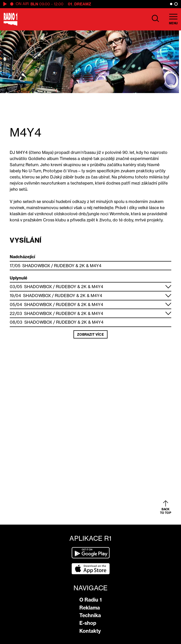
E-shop (88, 623)
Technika (90, 615)
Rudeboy (64, 266)
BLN (34, 4)
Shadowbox (36, 266)
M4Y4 (96, 266)
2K (82, 266)
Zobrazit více (90, 334)
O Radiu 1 (90, 600)
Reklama (90, 608)
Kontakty (90, 631)
